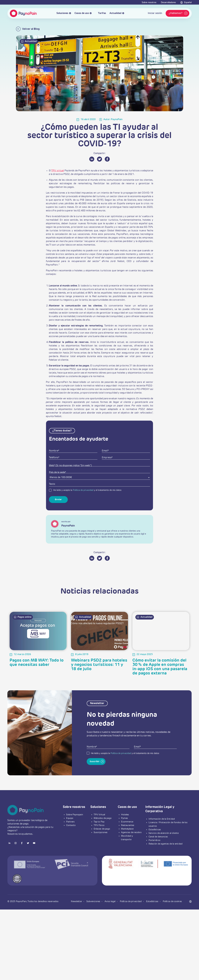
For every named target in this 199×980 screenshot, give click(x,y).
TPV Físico (99, 825)
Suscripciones (101, 832)
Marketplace (127, 829)
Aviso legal (110, 901)
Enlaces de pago (102, 829)
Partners (70, 822)
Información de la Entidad (162, 819)
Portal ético (154, 840)
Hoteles (125, 815)
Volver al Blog (28, 29)
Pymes (124, 818)
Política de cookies (172, 901)
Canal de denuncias (158, 837)
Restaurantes (128, 825)
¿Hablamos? (178, 13)
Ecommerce (127, 822)
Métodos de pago (103, 818)
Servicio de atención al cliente (164, 833)
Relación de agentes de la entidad (165, 844)
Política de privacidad (83, 490)
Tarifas (101, 13)
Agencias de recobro (131, 832)
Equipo (70, 818)
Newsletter (77, 901)
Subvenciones (94, 901)
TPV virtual (58, 171)
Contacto (71, 825)
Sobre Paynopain (75, 815)
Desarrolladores (168, 3)
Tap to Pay (99, 822)
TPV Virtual (99, 815)
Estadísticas (155, 830)
